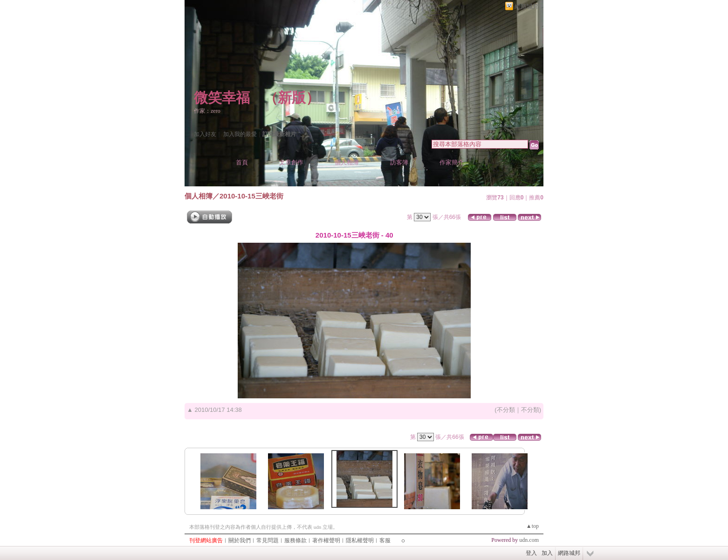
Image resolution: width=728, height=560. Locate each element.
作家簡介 (452, 162)
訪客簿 (399, 162)
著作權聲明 (326, 540)
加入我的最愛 (240, 134)
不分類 (506, 410)
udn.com (529, 540)
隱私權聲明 (360, 540)
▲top (532, 526)
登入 (531, 553)
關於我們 (240, 540)
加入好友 (205, 134)
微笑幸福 (222, 98)
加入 (547, 553)
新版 (292, 98)
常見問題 (268, 540)
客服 (385, 540)
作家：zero (207, 111)
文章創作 (291, 162)
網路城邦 (527, 6)
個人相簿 (347, 162)
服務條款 (295, 540)
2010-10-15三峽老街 (251, 196)
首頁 (242, 162)
